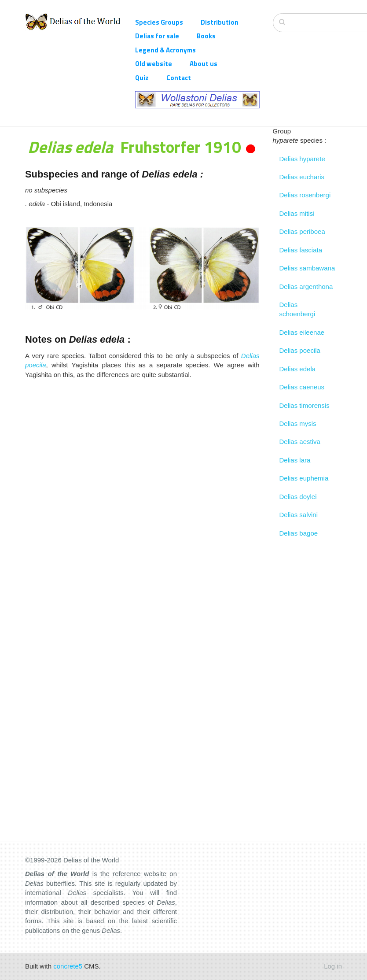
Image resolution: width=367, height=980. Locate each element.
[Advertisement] (142, 445)
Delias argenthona (306, 287)
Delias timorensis (305, 405)
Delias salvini (299, 515)
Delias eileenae (302, 332)
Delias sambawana (307, 268)
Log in (333, 966)
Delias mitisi (297, 213)
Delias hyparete (302, 159)
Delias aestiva (300, 442)
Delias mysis (298, 423)
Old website (154, 64)
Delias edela (298, 369)
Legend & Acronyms (165, 50)
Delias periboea (302, 231)
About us (204, 64)
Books (206, 36)
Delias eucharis (302, 177)
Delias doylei (298, 497)
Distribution (220, 22)
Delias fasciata (301, 250)
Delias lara (295, 460)
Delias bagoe (299, 533)
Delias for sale (157, 36)
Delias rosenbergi (305, 195)
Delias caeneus (302, 387)
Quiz (142, 78)
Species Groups (159, 22)
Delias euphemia (304, 478)
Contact (179, 78)
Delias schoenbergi (297, 309)
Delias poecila (300, 350)
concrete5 (68, 966)
